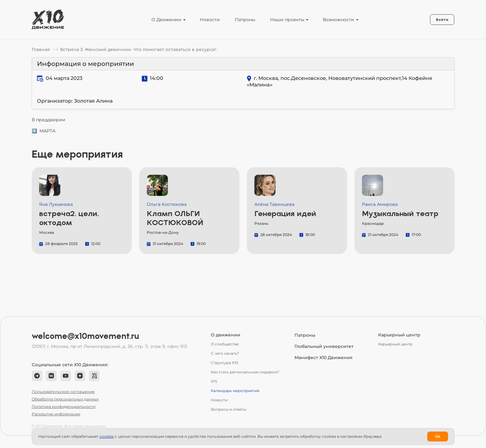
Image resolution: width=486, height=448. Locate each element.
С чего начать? (225, 353)
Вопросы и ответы (229, 409)
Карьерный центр (395, 344)
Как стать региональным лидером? (245, 372)
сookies (107, 436)
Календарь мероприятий (235, 391)
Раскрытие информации (56, 414)
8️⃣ (34, 131)
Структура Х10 (224, 363)
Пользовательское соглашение (63, 392)
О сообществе (225, 344)
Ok (438, 436)
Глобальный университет (324, 346)
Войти (442, 20)
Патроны (245, 20)
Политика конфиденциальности (64, 406)
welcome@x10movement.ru (86, 336)
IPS (214, 381)
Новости (210, 20)
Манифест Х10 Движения (324, 358)
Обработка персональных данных (65, 399)
